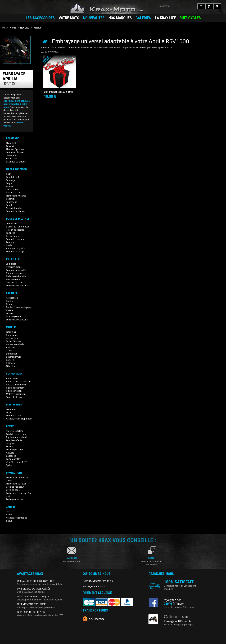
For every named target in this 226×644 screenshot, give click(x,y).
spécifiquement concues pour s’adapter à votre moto (17, 104)
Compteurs (12, 224)
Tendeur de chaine (15, 283)
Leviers (10, 313)
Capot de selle (13, 177)
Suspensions (14, 374)
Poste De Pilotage (18, 219)
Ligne (9, 412)
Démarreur (12, 354)
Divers (10, 426)
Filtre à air (11, 332)
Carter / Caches (14, 341)
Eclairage (13, 138)
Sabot (9, 205)
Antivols (10, 453)
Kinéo (9, 515)
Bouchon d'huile (14, 357)
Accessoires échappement (19, 419)
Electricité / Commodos (18, 227)
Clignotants (12, 143)
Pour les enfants (14, 440)
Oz (7, 512)
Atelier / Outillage (15, 431)
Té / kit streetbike (15, 230)
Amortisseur (12, 378)
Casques (10, 443)
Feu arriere (12, 146)
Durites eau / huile (15, 344)
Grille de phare (13, 490)
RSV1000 (25, 28)
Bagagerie (11, 456)
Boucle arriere (13, 279)
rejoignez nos (173, 600)
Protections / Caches (16, 196)
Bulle (8, 174)
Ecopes (10, 186)
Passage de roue (14, 193)
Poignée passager (15, 450)
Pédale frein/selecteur (17, 286)
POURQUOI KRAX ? (94, 586)
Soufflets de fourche (16, 397)
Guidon (10, 245)
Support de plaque (15, 211)
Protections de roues (16, 484)
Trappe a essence (15, 273)
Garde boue (12, 190)
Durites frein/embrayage (18, 307)
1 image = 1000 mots (178, 621)
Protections (14, 473)
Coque (9, 183)
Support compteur (15, 239)
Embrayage (12, 335)
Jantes (11, 507)
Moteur (11, 327)
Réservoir (11, 199)
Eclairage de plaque (16, 162)
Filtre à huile (12, 366)
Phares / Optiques (15, 149)
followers (175, 604)
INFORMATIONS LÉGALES (98, 581)
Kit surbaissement (15, 388)
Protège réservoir (15, 499)
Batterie (10, 360)
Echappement (15, 405)
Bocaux (10, 301)
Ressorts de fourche (16, 385)
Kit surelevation (14, 391)
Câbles (9, 351)
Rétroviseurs (12, 236)
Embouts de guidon (16, 248)
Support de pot (14, 416)
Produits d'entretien (16, 434)
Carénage (11, 180)
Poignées (10, 233)
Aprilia (13, 28)
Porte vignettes (14, 459)
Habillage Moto (16, 169)
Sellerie (10, 447)
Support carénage (15, 252)
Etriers (9, 310)
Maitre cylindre (13, 317)
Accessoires (12, 159)
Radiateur (11, 347)
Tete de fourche (14, 208)
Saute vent (11, 202)
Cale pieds (11, 264)
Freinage (12, 293)
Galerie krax (176, 617)
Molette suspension (16, 394)
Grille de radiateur (15, 487)
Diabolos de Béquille (16, 276)
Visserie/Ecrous (14, 267)
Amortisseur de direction (18, 382)
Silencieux (11, 409)
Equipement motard (16, 437)
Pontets (10, 242)
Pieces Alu (13, 259)
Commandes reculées (17, 270)
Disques (10, 304)
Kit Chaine (11, 363)
